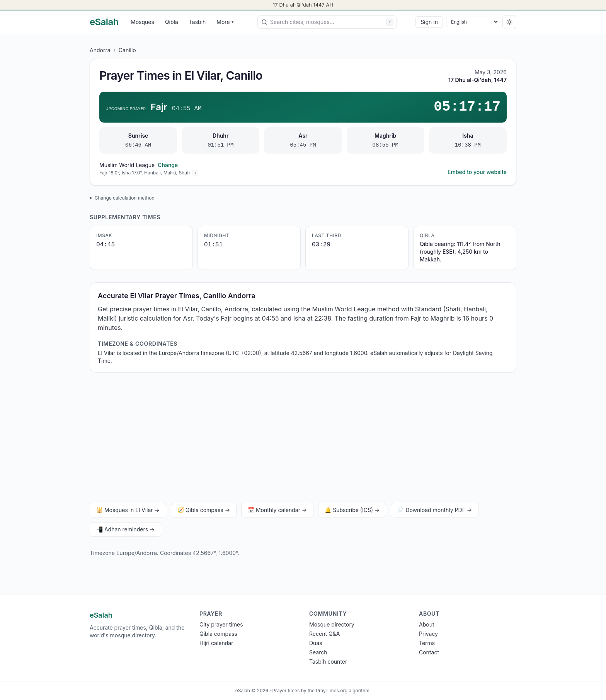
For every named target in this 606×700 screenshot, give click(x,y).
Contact (429, 652)
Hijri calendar (216, 643)
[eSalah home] (104, 22)
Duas (316, 643)
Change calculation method (125, 198)
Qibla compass (218, 634)
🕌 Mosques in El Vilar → (128, 510)
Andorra (100, 50)
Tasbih (197, 22)
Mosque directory (332, 624)
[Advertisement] (303, 439)
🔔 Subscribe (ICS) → (352, 510)
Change (168, 165)
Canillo (127, 50)
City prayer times (221, 624)
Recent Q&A (324, 634)
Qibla (172, 22)
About (426, 624)
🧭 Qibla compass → (204, 510)
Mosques (142, 22)
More (225, 22)
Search (318, 652)
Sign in (429, 22)
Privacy (428, 634)
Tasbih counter (328, 662)
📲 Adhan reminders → (125, 529)
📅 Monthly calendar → (277, 510)
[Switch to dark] (509, 22)
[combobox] (327, 22)
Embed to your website (477, 172)
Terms (427, 643)
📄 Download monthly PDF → (435, 510)
